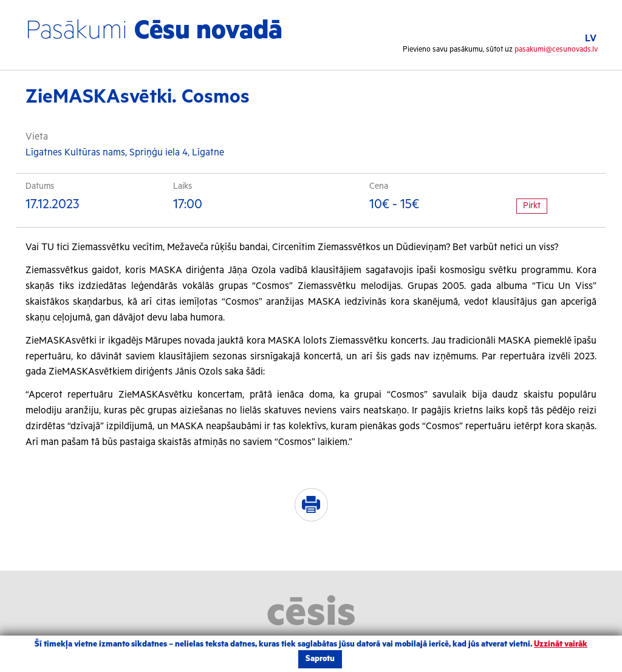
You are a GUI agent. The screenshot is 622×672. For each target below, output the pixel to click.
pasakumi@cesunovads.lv (556, 49)
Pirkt (532, 206)
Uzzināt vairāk (561, 644)
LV (591, 39)
